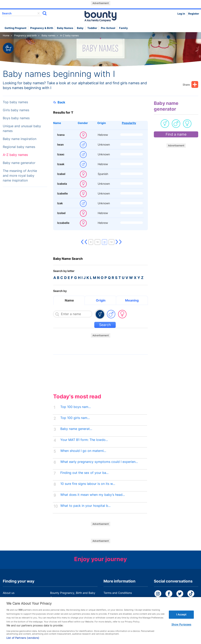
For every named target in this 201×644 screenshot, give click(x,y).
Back (59, 102)
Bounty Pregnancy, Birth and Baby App (73, 595)
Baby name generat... (76, 429)
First (82, 242)
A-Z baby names (15, 155)
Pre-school (108, 28)
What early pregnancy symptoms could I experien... (99, 462)
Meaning (132, 300)
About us (9, 593)
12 (111, 242)
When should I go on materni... (83, 451)
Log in (181, 14)
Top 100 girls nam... (75, 418)
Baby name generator (19, 163)
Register (194, 14)
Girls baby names (16, 110)
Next (117, 242)
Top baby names (15, 102)
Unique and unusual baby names (22, 129)
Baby (80, 28)
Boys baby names (16, 118)
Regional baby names (19, 147)
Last (120, 242)
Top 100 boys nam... (76, 407)
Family (123, 28)
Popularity (129, 123)
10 (98, 242)
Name (57, 123)
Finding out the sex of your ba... (84, 473)
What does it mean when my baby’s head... (93, 495)
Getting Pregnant (15, 28)
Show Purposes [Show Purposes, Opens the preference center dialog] (181, 627)
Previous (86, 242)
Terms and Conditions (118, 593)
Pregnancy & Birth (42, 28)
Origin (102, 123)
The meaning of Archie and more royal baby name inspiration (20, 176)
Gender (83, 123)
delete (39, 13)
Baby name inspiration (20, 139)
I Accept (181, 617)
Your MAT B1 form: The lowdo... (84, 440)
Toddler (92, 28)
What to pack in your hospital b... (85, 506)
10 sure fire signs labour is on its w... (88, 484)
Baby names (65, 28)
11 (104, 242)
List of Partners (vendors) (23, 640)
